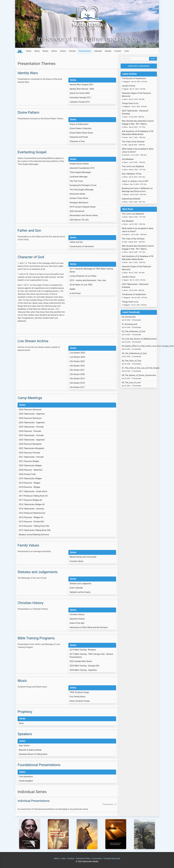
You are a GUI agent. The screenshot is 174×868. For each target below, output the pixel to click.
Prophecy (25, 712)
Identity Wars (28, 73)
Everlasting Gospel (32, 152)
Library (63, 51)
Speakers (25, 734)
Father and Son (29, 230)
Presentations (85, 51)
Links (127, 51)
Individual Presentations (34, 801)
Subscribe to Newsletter (139, 66)
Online (54, 51)
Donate (108, 51)
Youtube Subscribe (112, 858)
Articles (72, 51)
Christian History (31, 603)
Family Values (28, 545)
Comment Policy (83, 858)
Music (22, 681)
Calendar (98, 51)
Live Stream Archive (33, 341)
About (37, 51)
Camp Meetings (30, 398)
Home (29, 51)
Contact (118, 51)
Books (45, 51)
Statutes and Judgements (38, 572)
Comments (97, 858)
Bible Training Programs (36, 638)
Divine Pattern (28, 112)
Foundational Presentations (39, 765)
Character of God (31, 257)
